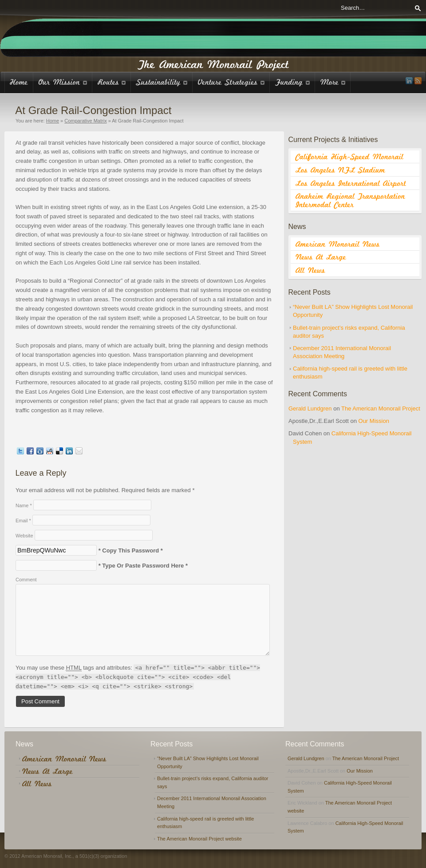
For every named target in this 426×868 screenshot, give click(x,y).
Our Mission (374, 421)
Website (24, 536)
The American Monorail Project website (199, 839)
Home (53, 121)
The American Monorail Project (381, 408)
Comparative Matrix (85, 121)
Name (24, 505)
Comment (26, 580)
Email (23, 521)
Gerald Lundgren (310, 408)
